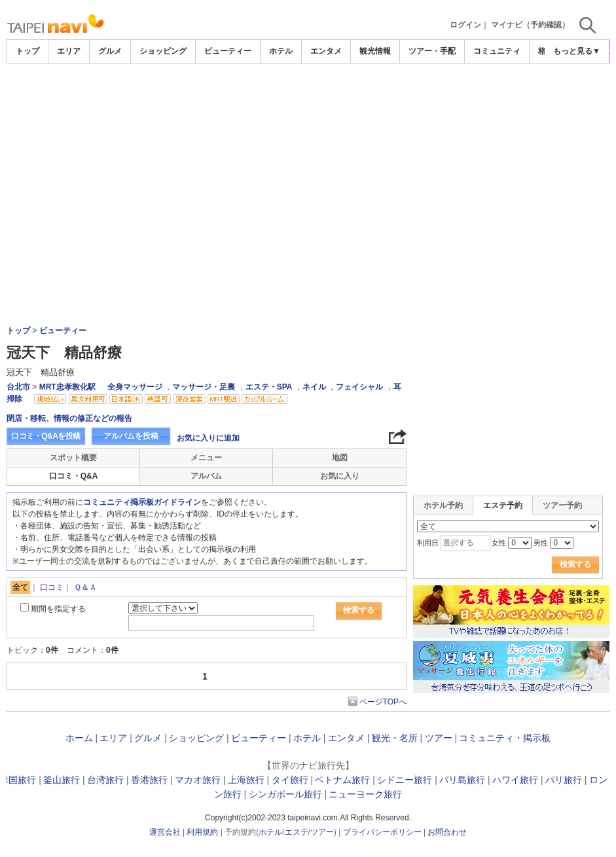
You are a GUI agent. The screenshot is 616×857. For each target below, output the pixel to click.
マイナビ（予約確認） (530, 25)
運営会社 (165, 832)
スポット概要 (73, 458)
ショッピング (163, 51)
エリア (69, 51)
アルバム (206, 476)
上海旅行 (246, 780)
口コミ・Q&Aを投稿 (46, 436)
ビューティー (228, 51)
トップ (27, 51)
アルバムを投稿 (131, 436)
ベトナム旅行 (342, 780)
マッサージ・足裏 (204, 387)
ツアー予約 (562, 505)
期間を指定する (58, 609)
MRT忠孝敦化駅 (67, 387)
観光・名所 (395, 738)
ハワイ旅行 (515, 780)
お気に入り (340, 476)
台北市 (18, 387)
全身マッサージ (135, 387)
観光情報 (375, 51)
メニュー (206, 458)
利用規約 (202, 832)
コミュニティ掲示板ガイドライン (142, 502)
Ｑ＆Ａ (85, 587)
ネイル (314, 387)
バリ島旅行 (462, 780)
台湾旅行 (105, 780)
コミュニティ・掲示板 (505, 738)
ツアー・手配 (432, 51)
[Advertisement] (308, 100)
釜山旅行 (62, 780)
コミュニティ (497, 51)
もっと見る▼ (577, 51)
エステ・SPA (269, 387)
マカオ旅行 (198, 780)
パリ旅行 (564, 780)
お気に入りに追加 (208, 438)
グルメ (110, 51)
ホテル (281, 51)
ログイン (465, 25)
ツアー (439, 738)
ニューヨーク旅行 (365, 794)
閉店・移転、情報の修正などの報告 (69, 418)
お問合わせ (447, 832)
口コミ (52, 587)
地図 (340, 458)
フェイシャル (359, 387)
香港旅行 (149, 780)
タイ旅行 (290, 780)
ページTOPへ (383, 702)
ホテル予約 (443, 505)
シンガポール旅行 (285, 794)
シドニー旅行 (405, 780)
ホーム (79, 738)
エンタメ (326, 51)
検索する (359, 610)
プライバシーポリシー (382, 832)
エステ (297, 832)
